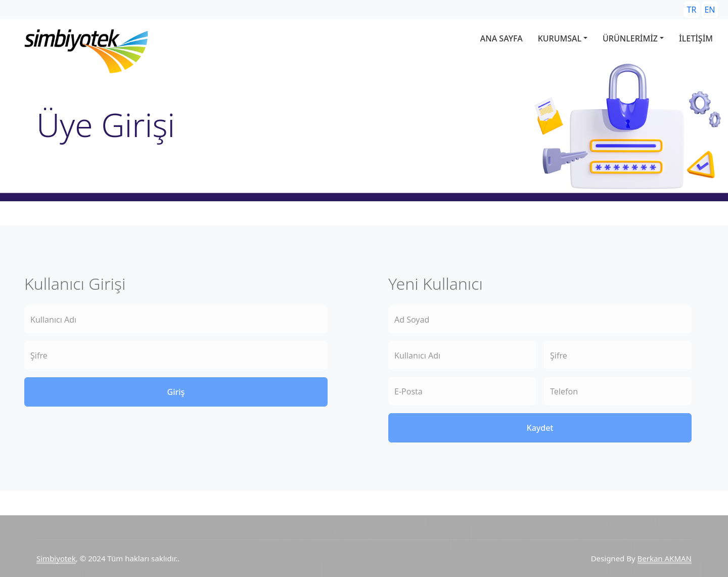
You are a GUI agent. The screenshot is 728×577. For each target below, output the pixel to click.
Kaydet (540, 428)
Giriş (176, 392)
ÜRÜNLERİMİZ (630, 38)
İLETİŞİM (696, 38)
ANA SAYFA (502, 38)
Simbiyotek (56, 558)
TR (692, 10)
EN (710, 10)
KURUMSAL (560, 38)
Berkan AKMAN (665, 558)
